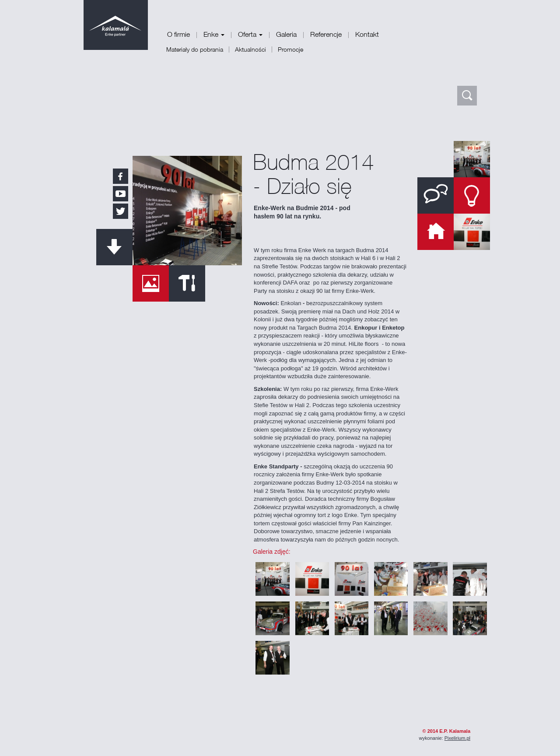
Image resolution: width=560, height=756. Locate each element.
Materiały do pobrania (195, 49)
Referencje (326, 34)
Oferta (250, 34)
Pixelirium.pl (457, 738)
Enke (214, 34)
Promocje (290, 49)
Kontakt (367, 34)
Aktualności (250, 49)
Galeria (286, 34)
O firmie (178, 34)
